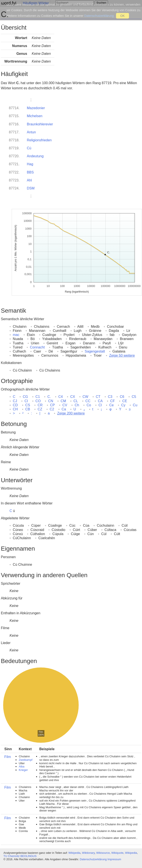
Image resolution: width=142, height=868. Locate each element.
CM (63, 401)
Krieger (23, 770)
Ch (77, 405)
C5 (134, 397)
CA (100, 401)
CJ (15, 401)
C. (49, 397)
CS (28, 405)
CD (15, 405)
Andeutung (35, 156)
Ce (111, 405)
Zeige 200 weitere (71, 413)
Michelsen (35, 116)
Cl (100, 405)
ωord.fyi (9, 3)
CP (52, 405)
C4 (60, 397)
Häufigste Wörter (36, 3)
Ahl (29, 180)
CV (65, 405)
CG (25, 397)
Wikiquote (117, 853)
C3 (110, 397)
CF (112, 401)
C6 (122, 397)
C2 (52, 409)
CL (76, 401)
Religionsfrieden (39, 140)
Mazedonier (36, 108)
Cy (123, 405)
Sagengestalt (95, 351)
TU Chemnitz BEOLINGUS (20, 856)
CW (85, 397)
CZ (40, 409)
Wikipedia (74, 853)
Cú (29, 148)
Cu (135, 405)
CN (51, 401)
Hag (30, 164)
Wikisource (103, 853)
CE (125, 401)
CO (38, 401)
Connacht (37, 347)
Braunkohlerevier (40, 124)
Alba (22, 766)
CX (73, 397)
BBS (30, 172)
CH (15, 409)
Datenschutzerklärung (93, 859)
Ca (64, 409)
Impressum (114, 859)
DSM (31, 188)
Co (89, 405)
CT (98, 397)
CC (88, 401)
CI (26, 401)
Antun (31, 132)
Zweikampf (26, 760)
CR (40, 405)
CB (28, 409)
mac (16, 335)
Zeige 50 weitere (122, 355)
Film (8, 757)
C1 (38, 397)
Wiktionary (88, 853)
